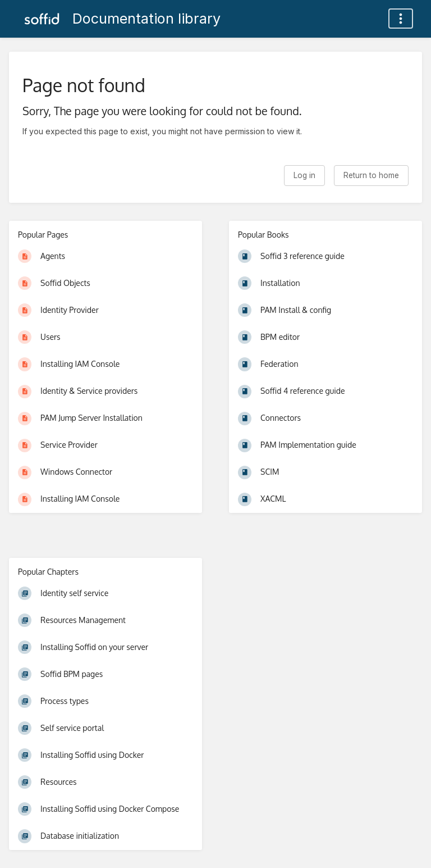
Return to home (371, 175)
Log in (304, 175)
